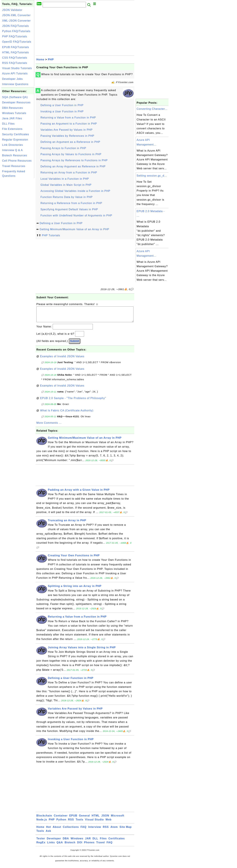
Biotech (70, 846)
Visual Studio (94, 823)
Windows (77, 842)
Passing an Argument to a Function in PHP (69, 124)
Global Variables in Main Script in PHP (66, 185)
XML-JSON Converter (16, 21)
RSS (71, 823)
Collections (71, 830)
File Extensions (12, 129)
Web (108, 823)
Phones (89, 846)
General (85, 819)
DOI (80, 846)
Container (61, 819)
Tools (79, 823)
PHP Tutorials (51, 235)
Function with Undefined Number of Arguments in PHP (76, 215)
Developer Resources (16, 102)
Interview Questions (15, 84)
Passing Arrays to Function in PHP (63, 148)
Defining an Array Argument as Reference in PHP (73, 166)
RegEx (41, 846)
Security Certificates (16, 134)
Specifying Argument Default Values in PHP (69, 209)
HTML (96, 819)
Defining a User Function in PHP (62, 105)
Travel (101, 846)
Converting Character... (152, 109)
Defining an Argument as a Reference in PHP (70, 142)
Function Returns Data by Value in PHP (67, 197)
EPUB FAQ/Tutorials (16, 47)
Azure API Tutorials (15, 73)
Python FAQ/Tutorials (16, 31)
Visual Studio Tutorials (17, 68)
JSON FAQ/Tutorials (15, 26)
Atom (114, 830)
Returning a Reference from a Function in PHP (71, 203)
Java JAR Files (12, 118)
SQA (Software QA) (15, 97)
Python (61, 823)
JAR (88, 842)
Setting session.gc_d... (152, 176)
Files (103, 842)
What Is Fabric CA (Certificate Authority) (67, 414)
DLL (95, 842)
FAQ (83, 830)
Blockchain (44, 819)
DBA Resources (13, 108)
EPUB (73, 819)
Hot (49, 830)
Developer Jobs (12, 79)
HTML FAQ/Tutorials (16, 52)
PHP (51, 59)
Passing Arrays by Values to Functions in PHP (71, 154)
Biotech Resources (15, 155)
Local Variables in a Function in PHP (65, 179)
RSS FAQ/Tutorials (15, 63)
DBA (66, 842)
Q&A (60, 846)
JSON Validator (12, 10)
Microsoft (118, 819)
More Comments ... (49, 426)
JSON (105, 819)
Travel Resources (14, 166)
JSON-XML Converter (16, 15)
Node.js (42, 823)
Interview (95, 830)
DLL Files (8, 124)
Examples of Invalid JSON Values (62, 360)
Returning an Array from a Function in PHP (69, 173)
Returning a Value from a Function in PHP (68, 118)
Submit (75, 344)
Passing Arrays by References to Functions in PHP (74, 160)
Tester (41, 842)
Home (40, 59)
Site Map (126, 830)
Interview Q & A (12, 150)
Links (51, 846)
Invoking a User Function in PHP (62, 111)
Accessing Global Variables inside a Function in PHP (75, 191)
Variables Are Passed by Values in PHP (67, 130)
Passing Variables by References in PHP (67, 136)
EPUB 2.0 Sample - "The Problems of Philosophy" (73, 401)
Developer (54, 842)
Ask (48, 834)
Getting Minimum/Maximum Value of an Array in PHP (74, 229)
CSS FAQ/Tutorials (15, 58)
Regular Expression (15, 140)
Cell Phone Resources (17, 161)
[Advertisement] (18, 228)
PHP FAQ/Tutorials (15, 36)
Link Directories (13, 145)
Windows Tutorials (14, 113)
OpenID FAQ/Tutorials (17, 42)
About (57, 830)
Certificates (117, 842)
